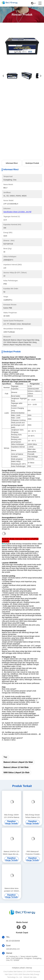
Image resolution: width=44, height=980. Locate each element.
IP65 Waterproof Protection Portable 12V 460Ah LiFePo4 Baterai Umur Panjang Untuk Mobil (33, 853)
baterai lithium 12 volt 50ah (16, 767)
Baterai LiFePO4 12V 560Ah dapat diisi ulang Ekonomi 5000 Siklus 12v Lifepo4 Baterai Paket (11, 853)
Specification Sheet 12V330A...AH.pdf (17, 212)
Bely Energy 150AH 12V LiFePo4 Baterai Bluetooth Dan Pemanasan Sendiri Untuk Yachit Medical (11, 816)
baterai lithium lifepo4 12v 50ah (18, 762)
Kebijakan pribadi (18, 968)
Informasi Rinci (12, 163)
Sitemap (29, 968)
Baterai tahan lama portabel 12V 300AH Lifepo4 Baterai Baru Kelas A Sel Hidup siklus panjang (11, 890)
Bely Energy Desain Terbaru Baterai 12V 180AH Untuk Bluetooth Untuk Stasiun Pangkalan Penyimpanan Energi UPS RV (33, 816)
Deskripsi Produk (32, 163)
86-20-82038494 (13, 941)
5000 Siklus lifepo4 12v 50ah (16, 773)
